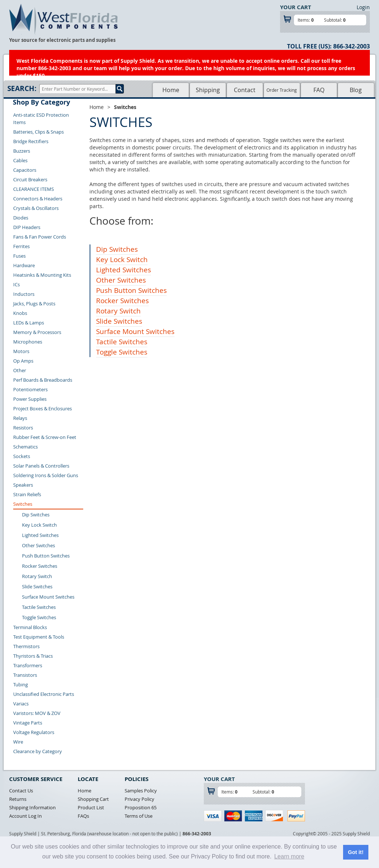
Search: (22, 88)
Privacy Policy (139, 799)
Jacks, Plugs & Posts (34, 304)
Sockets (22, 456)
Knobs (20, 313)
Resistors (23, 428)
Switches (23, 504)
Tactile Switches (39, 607)
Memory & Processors (37, 332)
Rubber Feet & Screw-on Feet (45, 437)
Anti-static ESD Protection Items (41, 119)
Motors (21, 351)
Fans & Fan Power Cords (40, 237)
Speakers (23, 485)
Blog (356, 90)
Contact (245, 90)
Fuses (19, 256)
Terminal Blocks (30, 627)
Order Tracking (282, 90)
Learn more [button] (289, 856)
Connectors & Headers (38, 199)
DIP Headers (27, 227)
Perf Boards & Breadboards (43, 380)
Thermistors (26, 646)
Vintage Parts (28, 723)
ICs (16, 284)
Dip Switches (36, 515)
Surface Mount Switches (48, 597)
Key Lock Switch (39, 525)
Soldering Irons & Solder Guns (46, 475)
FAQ (319, 90)
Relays (20, 418)
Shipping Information (32, 807)
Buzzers (22, 151)
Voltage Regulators (34, 732)
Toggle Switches (39, 617)
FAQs (83, 816)
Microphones (28, 342)
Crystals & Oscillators (36, 208)
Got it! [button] (356, 852)
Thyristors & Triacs (33, 656)
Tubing (21, 684)
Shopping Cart (93, 799)
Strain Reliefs (27, 494)
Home (171, 90)
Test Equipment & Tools (39, 637)
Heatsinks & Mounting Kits (42, 275)
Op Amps (23, 361)
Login (363, 7)
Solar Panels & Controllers (41, 466)
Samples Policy (141, 791)
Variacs (21, 704)
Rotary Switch (37, 576)
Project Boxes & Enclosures (43, 408)
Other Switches (38, 545)
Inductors (24, 294)
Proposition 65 (141, 807)
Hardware (24, 265)
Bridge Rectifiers (31, 141)
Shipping (208, 90)
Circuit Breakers (30, 179)
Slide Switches (37, 586)
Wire (18, 742)
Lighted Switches (40, 535)
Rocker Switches (40, 566)
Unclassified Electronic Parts (44, 694)
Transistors (25, 675)
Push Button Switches (46, 556)
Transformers (28, 665)
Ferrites (21, 246)
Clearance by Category (38, 751)
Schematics (25, 447)
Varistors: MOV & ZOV (37, 713)
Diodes (21, 218)
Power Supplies (30, 399)
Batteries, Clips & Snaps (38, 132)
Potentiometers (30, 389)
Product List (91, 807)
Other (20, 370)
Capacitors (25, 170)
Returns (18, 799)
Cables (20, 160)
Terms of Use (139, 816)
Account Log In (25, 816)
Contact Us (21, 791)
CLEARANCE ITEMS (34, 189)
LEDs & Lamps (29, 323)
